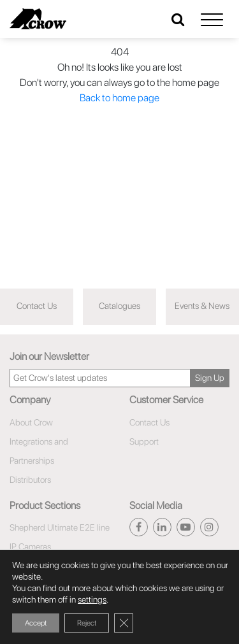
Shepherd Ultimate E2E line (60, 527)
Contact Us (37, 306)
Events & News (202, 306)
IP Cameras (30, 547)
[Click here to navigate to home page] (38, 19)
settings (92, 599)
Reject (87, 623)
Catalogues (119, 306)
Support (144, 441)
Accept (36, 623)
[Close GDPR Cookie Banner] (124, 623)
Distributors (30, 480)
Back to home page (119, 98)
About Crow (31, 422)
